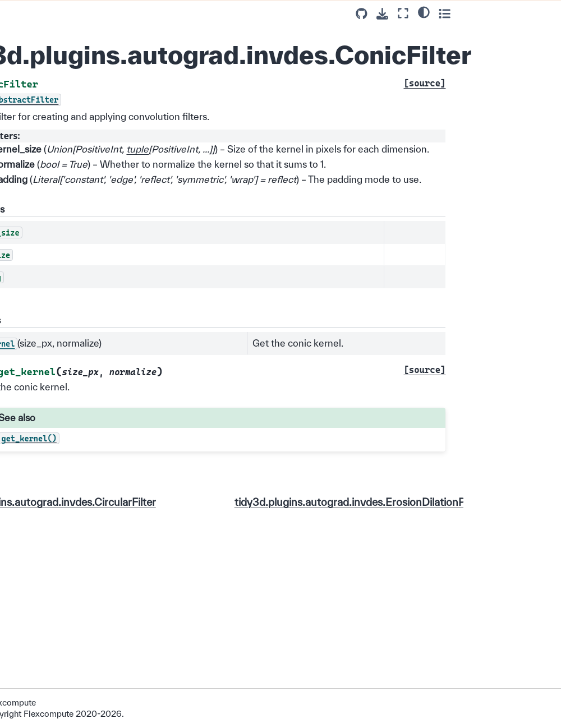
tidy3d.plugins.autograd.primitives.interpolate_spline (72, 208)
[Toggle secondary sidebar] (542, 13)
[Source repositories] (459, 14)
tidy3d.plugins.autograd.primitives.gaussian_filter (73, 158)
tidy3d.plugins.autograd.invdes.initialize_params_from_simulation (72, 511)
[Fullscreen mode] (501, 13)
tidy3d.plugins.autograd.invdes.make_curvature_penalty (72, 669)
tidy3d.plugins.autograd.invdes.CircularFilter (72, 253)
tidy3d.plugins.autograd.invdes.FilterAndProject (72, 382)
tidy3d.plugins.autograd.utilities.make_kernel (73, 73)
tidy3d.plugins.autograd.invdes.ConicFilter (72, 292)
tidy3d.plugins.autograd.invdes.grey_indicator (72, 460)
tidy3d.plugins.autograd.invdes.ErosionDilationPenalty (72, 337)
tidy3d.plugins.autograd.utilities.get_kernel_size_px (73, 29)
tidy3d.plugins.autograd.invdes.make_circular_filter (72, 567)
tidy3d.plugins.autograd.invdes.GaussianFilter (72, 421)
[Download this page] (480, 14)
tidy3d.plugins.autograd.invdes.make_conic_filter (73, 618)
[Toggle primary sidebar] (132, 13)
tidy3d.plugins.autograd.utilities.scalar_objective (73, 113)
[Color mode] (521, 12)
